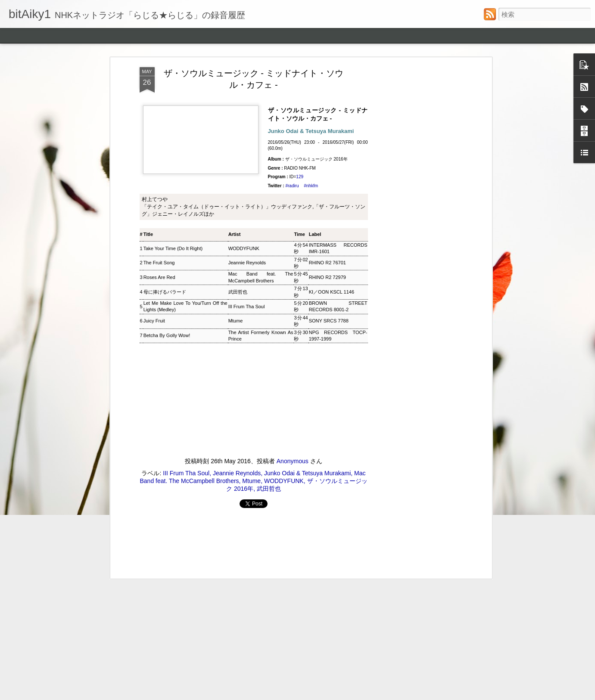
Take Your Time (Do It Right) (173, 51)
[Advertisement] (254, 348)
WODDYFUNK (244, 51)
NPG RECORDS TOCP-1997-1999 (338, 138)
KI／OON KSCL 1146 (332, 95)
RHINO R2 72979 (327, 80)
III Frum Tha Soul (247, 109)
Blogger (394, 694)
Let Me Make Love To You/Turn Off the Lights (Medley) (185, 109)
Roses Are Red (159, 80)
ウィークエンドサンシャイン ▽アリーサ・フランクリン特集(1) (212, 561)
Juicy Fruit (154, 124)
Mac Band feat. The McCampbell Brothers (261, 80)
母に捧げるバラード (165, 95)
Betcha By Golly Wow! (167, 138)
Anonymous (293, 264)
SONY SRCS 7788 (329, 124)
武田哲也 (238, 95)
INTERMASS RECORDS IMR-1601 (338, 51)
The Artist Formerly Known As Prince (261, 138)
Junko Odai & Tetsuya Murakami (307, 276)
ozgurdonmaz (332, 694)
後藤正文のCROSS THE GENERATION (175, 614)
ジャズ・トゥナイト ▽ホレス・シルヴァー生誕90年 (195, 500)
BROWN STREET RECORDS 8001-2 (338, 109)
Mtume (236, 124)
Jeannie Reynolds (247, 65)
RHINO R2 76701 (327, 65)
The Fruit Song (159, 65)
